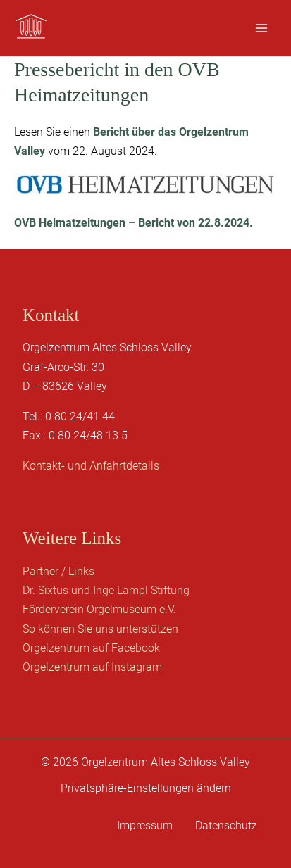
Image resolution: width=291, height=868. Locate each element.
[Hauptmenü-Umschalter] (261, 28)
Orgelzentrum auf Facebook (91, 648)
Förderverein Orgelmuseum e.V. (99, 609)
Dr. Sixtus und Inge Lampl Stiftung (106, 590)
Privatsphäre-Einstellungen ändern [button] (146, 788)
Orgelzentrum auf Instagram (92, 667)
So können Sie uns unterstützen (100, 629)
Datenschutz (226, 825)
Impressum (145, 825)
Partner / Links (58, 571)
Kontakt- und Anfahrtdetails (91, 466)
